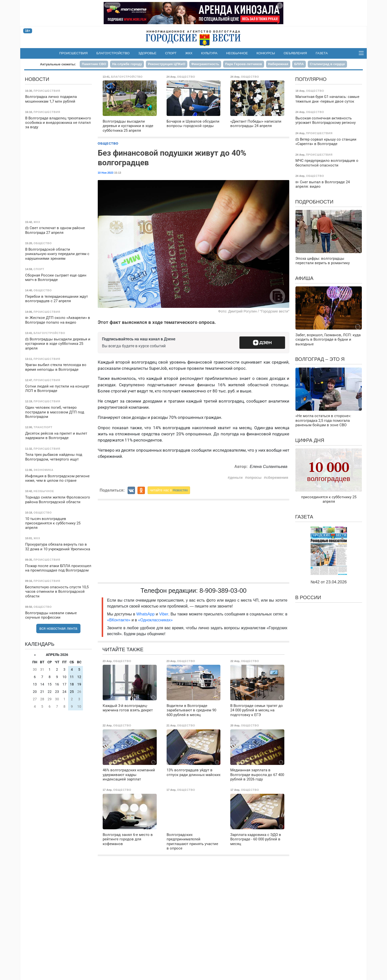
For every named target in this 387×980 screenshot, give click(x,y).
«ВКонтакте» (119, 620)
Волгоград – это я (320, 359)
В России (308, 597)
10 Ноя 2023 (106, 173)
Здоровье (147, 53)
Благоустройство (113, 53)
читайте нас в (169, 490)
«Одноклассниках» (155, 620)
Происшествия (73, 53)
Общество (108, 143)
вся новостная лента (58, 628)
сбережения (277, 477)
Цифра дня (310, 440)
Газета (322, 53)
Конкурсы (266, 53)
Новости (37, 79)
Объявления (295, 53)
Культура (209, 53)
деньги (236, 477)
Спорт (171, 53)
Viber (164, 614)
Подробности (314, 202)
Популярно (311, 79)
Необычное (237, 53)
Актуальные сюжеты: (58, 64)
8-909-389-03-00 (223, 591)
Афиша (304, 278)
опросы (254, 477)
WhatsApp (146, 614)
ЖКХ (189, 53)
